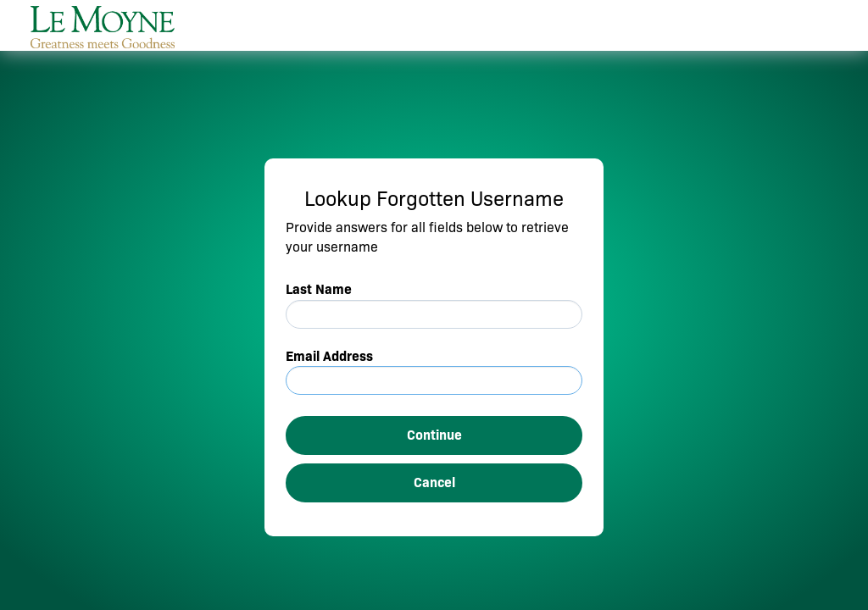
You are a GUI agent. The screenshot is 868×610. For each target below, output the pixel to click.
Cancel (434, 482)
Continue (434, 435)
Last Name (319, 289)
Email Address (329, 356)
